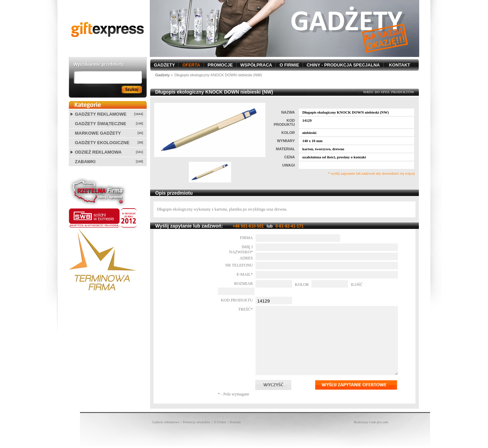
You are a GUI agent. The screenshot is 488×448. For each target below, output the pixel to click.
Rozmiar (243, 284)
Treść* (246, 309)
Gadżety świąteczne (100, 124)
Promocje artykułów (196, 422)
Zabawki (85, 162)
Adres (246, 258)
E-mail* (245, 274)
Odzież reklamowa (98, 152)
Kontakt (235, 422)
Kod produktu (237, 300)
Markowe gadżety (98, 133)
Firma (246, 238)
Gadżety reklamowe (101, 114)
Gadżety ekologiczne (102, 143)
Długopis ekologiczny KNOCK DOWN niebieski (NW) (218, 75)
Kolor (302, 285)
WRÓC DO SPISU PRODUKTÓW (389, 92)
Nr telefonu (239, 265)
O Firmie (220, 422)
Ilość (357, 285)
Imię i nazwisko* (241, 249)
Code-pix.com (378, 422)
